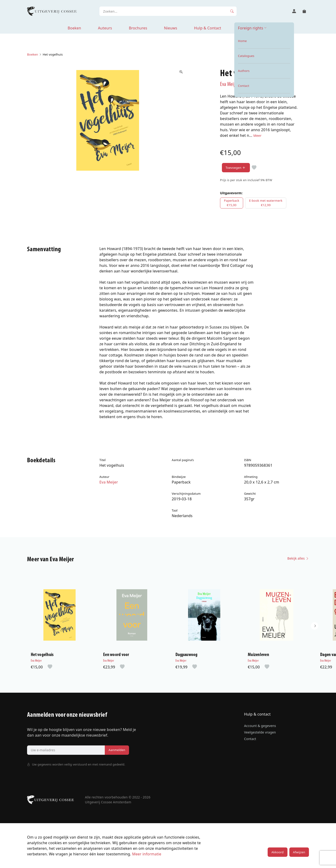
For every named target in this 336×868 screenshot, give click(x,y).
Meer (257, 136)
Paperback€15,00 (232, 203)
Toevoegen (236, 168)
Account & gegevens (260, 726)
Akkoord (277, 852)
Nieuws (171, 28)
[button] (315, 626)
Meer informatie (147, 854)
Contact (250, 739)
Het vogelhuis (42, 655)
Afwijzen (299, 852)
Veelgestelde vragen (260, 732)
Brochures (138, 28)
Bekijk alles (298, 558)
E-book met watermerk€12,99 (266, 203)
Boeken (74, 28)
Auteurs (105, 28)
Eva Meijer (229, 85)
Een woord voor (116, 655)
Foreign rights (251, 28)
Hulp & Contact (207, 28)
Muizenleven (258, 655)
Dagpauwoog (187, 655)
